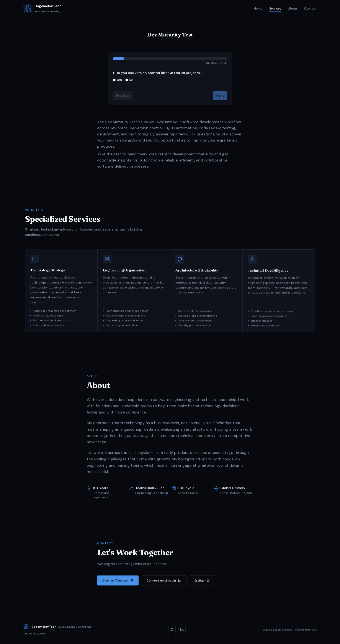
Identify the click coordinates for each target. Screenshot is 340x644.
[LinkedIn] (182, 630)
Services (275, 9)
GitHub (202, 581)
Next (220, 95)
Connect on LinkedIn (164, 581)
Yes (117, 80)
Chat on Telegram (118, 581)
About (293, 8)
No (129, 80)
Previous (123, 95)
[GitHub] (172, 630)
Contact (310, 8)
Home (258, 9)
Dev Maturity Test (34, 634)
